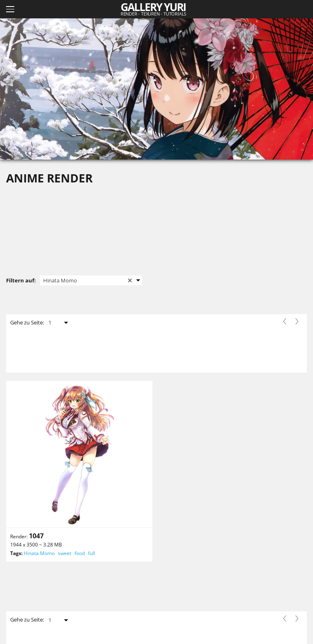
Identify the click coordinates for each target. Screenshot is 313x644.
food (80, 553)
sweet (65, 553)
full (91, 553)
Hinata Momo (39, 553)
